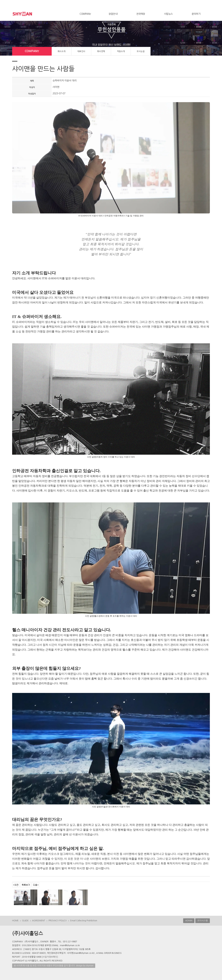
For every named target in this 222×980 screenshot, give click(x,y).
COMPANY (85, 14)
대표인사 (81, 51)
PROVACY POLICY (58, 921)
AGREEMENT (39, 921)
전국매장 (141, 14)
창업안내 (113, 14)
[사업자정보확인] (50, 957)
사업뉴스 (168, 14)
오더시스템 (203, 921)
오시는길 (141, 51)
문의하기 (196, 14)
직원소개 (121, 51)
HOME (15, 921)
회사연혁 (101, 51)
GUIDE (25, 921)
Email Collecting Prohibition (84, 921)
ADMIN (189, 921)
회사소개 (62, 51)
